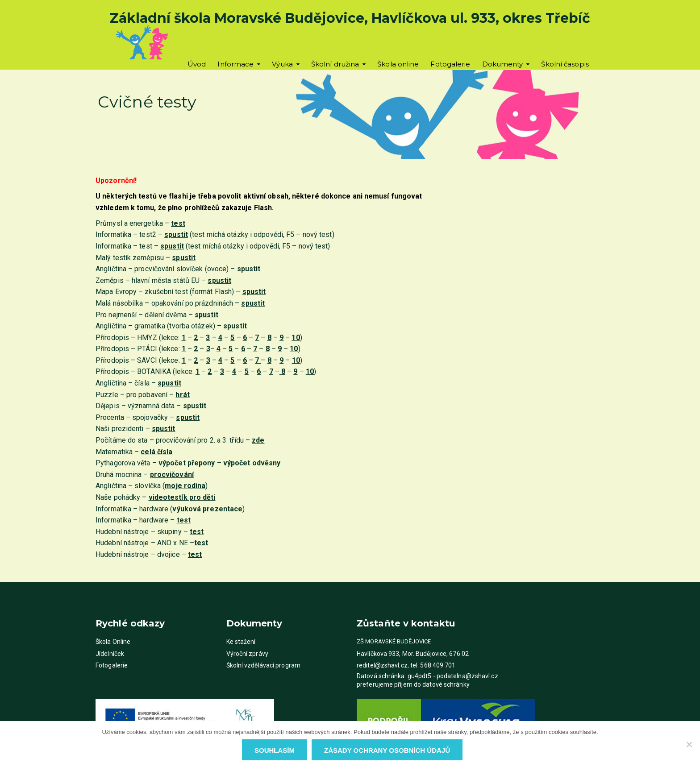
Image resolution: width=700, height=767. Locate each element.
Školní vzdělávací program (264, 665)
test (178, 223)
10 (296, 338)
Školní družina (335, 64)
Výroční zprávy (247, 654)
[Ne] (689, 744)
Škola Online (113, 642)
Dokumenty (503, 64)
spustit (172, 246)
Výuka (282, 64)
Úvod (197, 64)
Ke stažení (241, 642)
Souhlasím (275, 750)
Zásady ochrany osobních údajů (387, 750)
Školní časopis (565, 64)
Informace (235, 64)
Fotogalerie (450, 64)
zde (258, 440)
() (207, 509)
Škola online (398, 64)
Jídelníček (110, 654)
